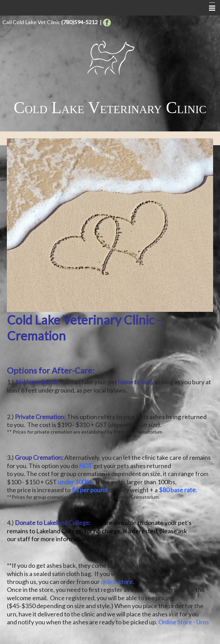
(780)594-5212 (80, 22)
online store (117, 582)
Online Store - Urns (184, 622)
